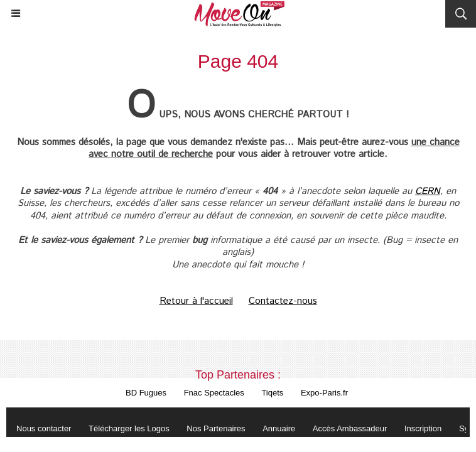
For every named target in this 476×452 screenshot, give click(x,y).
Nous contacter (44, 428)
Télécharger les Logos (129, 428)
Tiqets (272, 393)
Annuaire (279, 428)
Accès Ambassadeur (350, 428)
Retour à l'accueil (196, 301)
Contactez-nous (283, 301)
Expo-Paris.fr (324, 393)
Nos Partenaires (216, 428)
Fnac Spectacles (214, 393)
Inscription (423, 428)
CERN (428, 191)
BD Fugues (146, 393)
